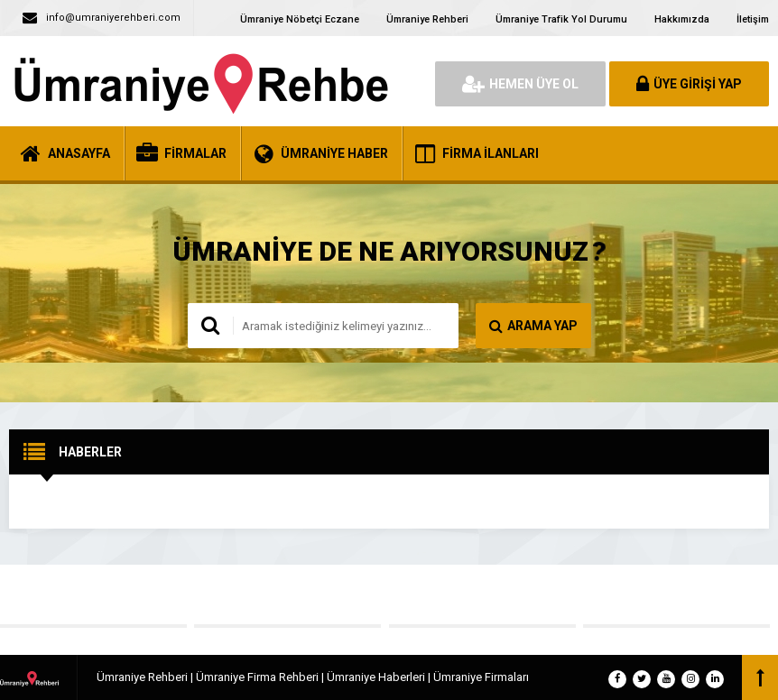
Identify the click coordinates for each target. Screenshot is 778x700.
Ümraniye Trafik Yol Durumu (561, 19)
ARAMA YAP (533, 326)
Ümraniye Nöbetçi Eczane (300, 19)
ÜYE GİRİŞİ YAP (689, 84)
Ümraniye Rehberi (427, 19)
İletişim (753, 19)
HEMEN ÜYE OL (520, 84)
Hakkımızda (682, 19)
